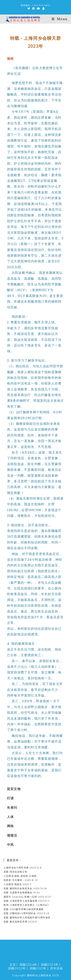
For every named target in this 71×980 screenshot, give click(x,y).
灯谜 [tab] (10, 798)
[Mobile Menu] (60, 19)
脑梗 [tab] (10, 58)
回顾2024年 (28, 965)
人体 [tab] (10, 817)
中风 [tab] (10, 844)
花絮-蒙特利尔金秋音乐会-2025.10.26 (25, 888)
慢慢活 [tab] (12, 835)
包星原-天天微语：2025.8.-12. (21, 880)
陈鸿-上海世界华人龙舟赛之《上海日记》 (27, 905)
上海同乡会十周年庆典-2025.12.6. (23, 868)
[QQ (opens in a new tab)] (43, 9)
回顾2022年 (17, 968)
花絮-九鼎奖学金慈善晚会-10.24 (22, 892)
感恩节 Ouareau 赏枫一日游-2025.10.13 (27, 897)
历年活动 (56, 968)
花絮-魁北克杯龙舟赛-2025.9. (21, 922)
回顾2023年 (50, 965)
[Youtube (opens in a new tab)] (39, 9)
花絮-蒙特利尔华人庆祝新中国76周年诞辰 (27, 917)
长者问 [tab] (12, 807)
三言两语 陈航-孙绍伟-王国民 (20, 876)
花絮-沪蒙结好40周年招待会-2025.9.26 (26, 913)
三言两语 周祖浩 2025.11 (17, 884)
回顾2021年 (38, 968)
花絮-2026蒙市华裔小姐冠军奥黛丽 (24, 909)
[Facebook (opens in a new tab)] (34, 9)
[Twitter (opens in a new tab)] (29, 9)
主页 (13, 965)
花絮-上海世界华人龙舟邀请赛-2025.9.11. (27, 901)
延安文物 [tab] (14, 789)
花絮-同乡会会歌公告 (15, 872)
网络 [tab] (10, 826)
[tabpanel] (35, 424)
